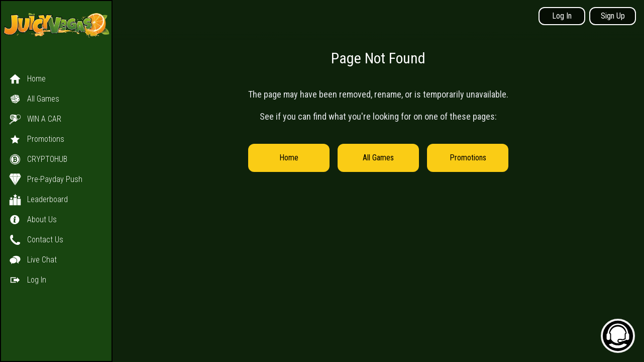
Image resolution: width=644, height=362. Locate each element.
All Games (378, 158)
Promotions (468, 158)
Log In (562, 16)
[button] (56, 169)
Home (289, 158)
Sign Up (613, 16)
